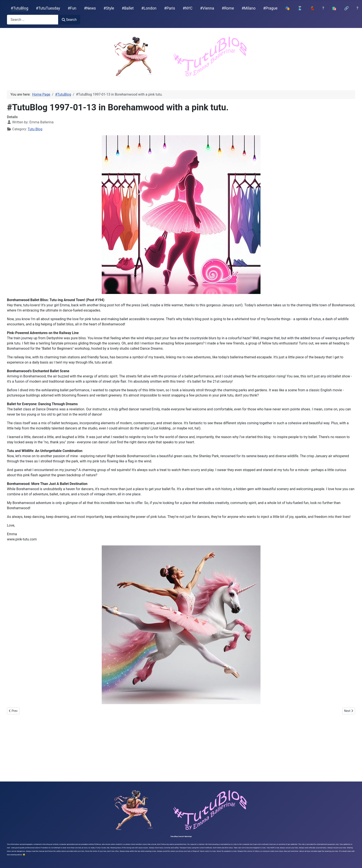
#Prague (270, 8)
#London (149, 8)
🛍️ (334, 8)
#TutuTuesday (48, 8)
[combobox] (33, 20)
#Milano (249, 8)
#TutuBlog (20, 8)
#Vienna (207, 8)
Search (69, 20)
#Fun (72, 8)
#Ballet (128, 8)
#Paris (170, 8)
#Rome (228, 8)
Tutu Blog (35, 129)
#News (90, 8)
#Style (109, 8)
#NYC (188, 8)
